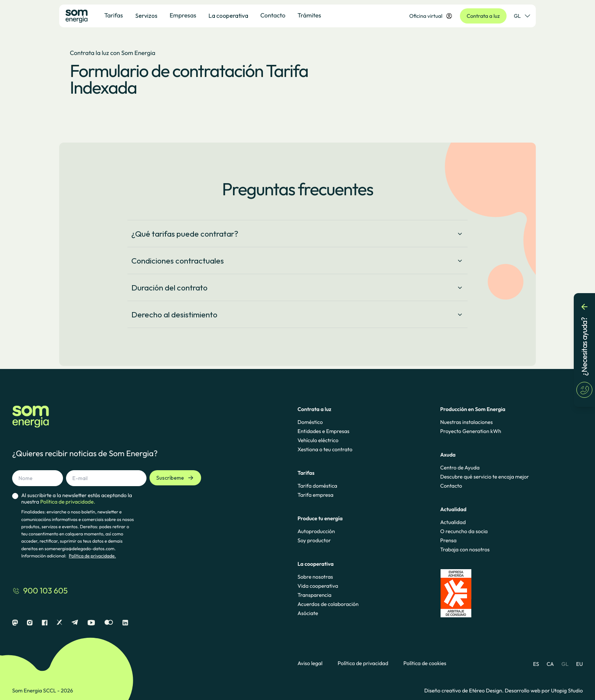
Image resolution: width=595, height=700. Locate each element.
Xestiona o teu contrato (325, 449)
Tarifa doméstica (317, 486)
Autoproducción (316, 531)
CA (550, 664)
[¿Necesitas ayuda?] (584, 350)
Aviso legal (310, 663)
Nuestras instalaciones (466, 422)
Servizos (146, 16)
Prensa (448, 540)
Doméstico (310, 422)
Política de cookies (425, 663)
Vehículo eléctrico (318, 440)
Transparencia (314, 595)
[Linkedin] (125, 623)
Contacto (451, 486)
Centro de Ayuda (460, 468)
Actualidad (453, 522)
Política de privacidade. (92, 556)
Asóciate (308, 613)
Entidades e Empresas (323, 431)
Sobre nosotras (315, 577)
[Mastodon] (15, 623)
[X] (59, 623)
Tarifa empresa (316, 495)
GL (565, 664)
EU (579, 664)
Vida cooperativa (318, 586)
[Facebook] (45, 623)
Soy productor (314, 540)
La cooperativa (228, 16)
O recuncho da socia (464, 531)
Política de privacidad (363, 663)
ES (536, 664)
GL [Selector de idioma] (522, 16)
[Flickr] (109, 623)
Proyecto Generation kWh (471, 431)
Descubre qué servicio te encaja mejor (485, 477)
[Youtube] (91, 623)
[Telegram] (75, 623)
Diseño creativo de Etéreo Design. (464, 691)
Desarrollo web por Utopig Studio (544, 691)
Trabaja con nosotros (465, 549)
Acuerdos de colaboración (328, 604)
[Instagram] (30, 623)
